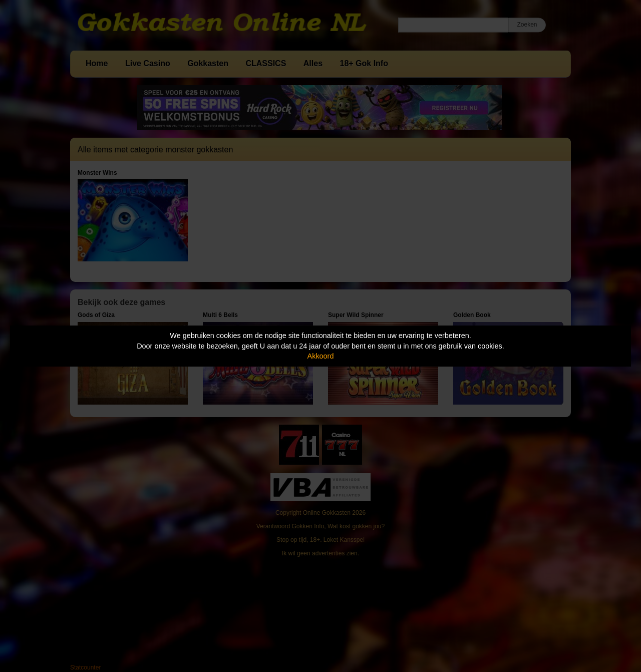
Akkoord (321, 356)
